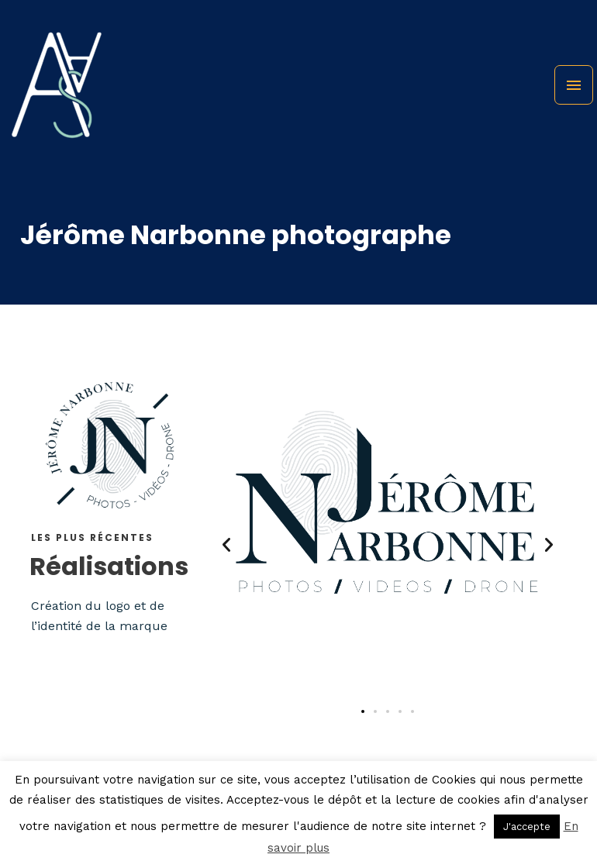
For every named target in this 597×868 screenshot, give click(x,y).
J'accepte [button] (527, 827)
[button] (226, 545)
